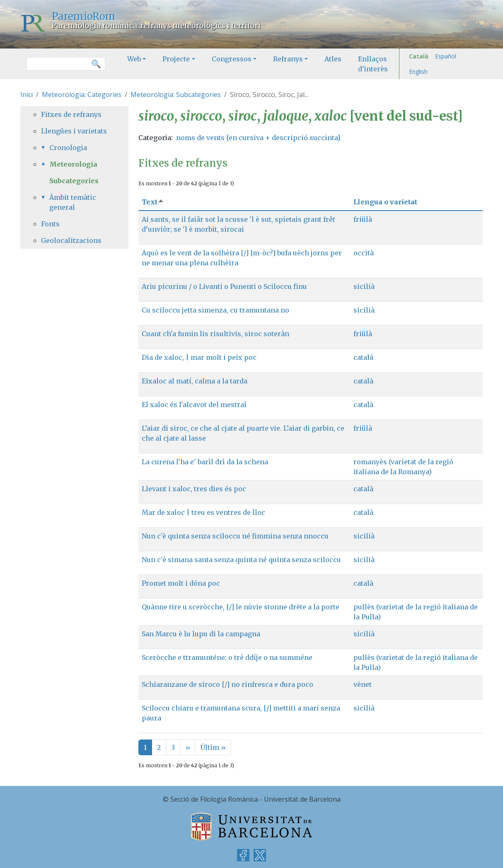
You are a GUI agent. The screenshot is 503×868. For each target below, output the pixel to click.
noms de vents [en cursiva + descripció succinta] (258, 138)
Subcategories (74, 181)
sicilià (364, 286)
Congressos (232, 59)
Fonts (50, 224)
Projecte (176, 59)
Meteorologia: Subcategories (176, 95)
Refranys (288, 59)
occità (364, 253)
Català (419, 56)
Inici (27, 95)
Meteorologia (73, 164)
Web (134, 59)
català (363, 357)
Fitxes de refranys (71, 114)
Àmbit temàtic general (73, 202)
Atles (333, 59)
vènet (363, 684)
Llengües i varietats (74, 131)
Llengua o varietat (385, 202)
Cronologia (68, 148)
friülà (363, 219)
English (418, 72)
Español (446, 56)
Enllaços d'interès (373, 64)
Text (153, 202)
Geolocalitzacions (71, 240)
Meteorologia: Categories (82, 95)
